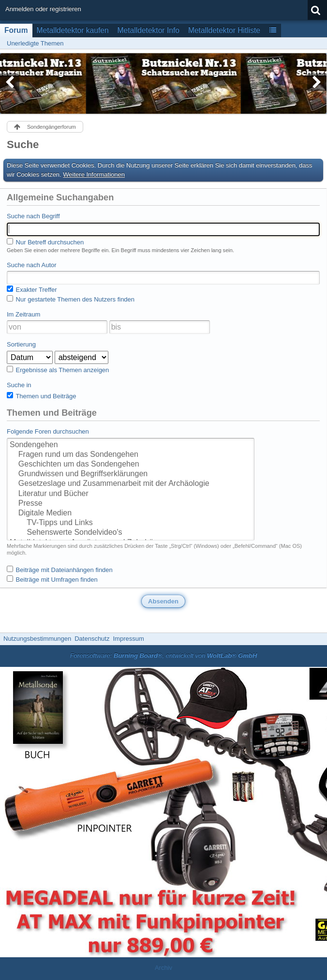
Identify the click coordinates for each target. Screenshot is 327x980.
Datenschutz (92, 639)
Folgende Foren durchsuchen (48, 431)
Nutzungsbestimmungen (37, 639)
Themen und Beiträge (41, 396)
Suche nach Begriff (33, 216)
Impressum (128, 639)
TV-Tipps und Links (131, 523)
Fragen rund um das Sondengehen (131, 455)
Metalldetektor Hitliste (224, 30)
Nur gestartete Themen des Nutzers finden (71, 299)
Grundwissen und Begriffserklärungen (131, 474)
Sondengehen (131, 445)
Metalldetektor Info (149, 30)
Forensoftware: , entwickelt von (164, 656)
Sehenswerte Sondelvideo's (131, 533)
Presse (131, 504)
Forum (16, 30)
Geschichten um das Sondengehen (131, 465)
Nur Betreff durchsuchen (45, 242)
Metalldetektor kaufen (73, 30)
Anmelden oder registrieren (43, 9)
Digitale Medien (131, 513)
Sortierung (21, 344)
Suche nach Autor (32, 265)
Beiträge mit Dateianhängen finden (60, 570)
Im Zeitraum (23, 314)
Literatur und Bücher (131, 494)
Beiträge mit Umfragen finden (52, 579)
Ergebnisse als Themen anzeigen (58, 370)
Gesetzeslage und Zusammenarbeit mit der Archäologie (131, 484)
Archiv (163, 968)
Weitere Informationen (94, 174)
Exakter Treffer (32, 289)
